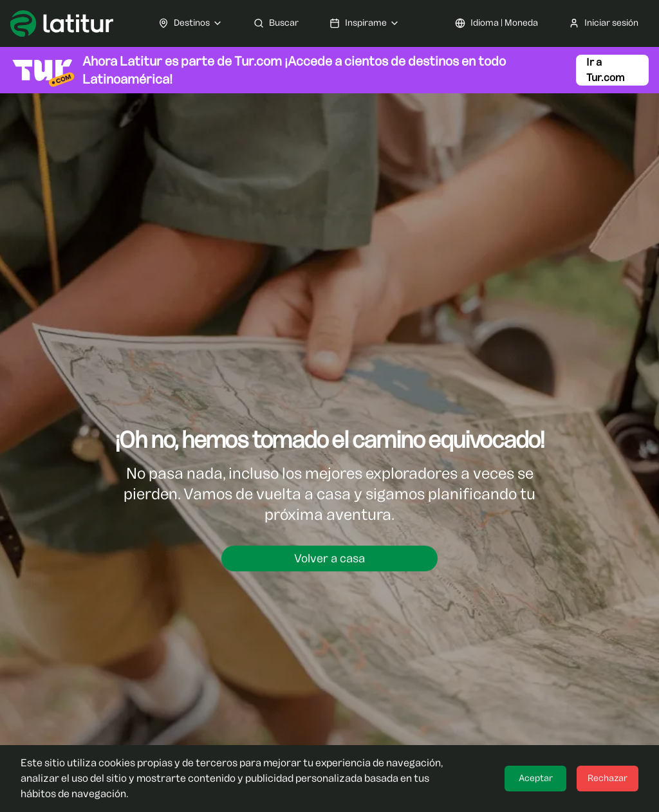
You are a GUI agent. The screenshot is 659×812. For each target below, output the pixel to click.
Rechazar (608, 778)
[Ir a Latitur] (62, 23)
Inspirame (365, 23)
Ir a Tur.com (605, 70)
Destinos (190, 23)
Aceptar (536, 778)
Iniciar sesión (604, 23)
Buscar (276, 23)
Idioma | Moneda (497, 23)
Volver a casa (329, 558)
